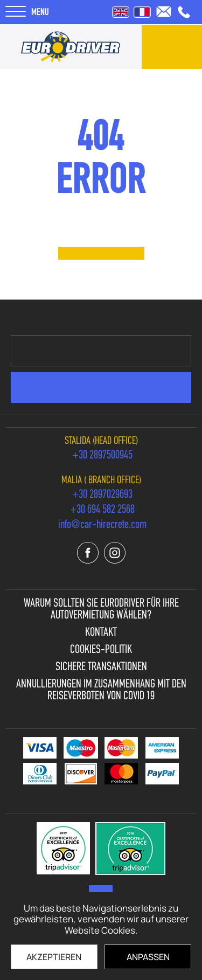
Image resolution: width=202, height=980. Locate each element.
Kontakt (101, 633)
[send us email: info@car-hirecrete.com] (164, 12)
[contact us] (172, 47)
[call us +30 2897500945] (184, 12)
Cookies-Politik (101, 650)
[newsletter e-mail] (101, 351)
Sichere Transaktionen (101, 668)
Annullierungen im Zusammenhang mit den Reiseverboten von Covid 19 (101, 691)
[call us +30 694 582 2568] (102, 510)
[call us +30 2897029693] (102, 495)
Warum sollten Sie (101, 610)
